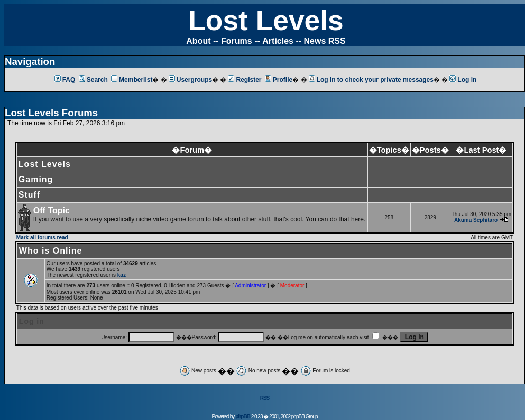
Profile (279, 80)
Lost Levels (266, 20)
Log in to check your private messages (371, 80)
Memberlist (132, 80)
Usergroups (190, 80)
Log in (463, 80)
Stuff (29, 195)
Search (93, 80)
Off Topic (52, 211)
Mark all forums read (42, 237)
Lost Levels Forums (51, 113)
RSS (265, 398)
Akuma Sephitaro (476, 220)
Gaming (36, 179)
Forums (237, 41)
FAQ (65, 80)
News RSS (325, 41)
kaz (122, 275)
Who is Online (51, 251)
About (198, 41)
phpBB (243, 417)
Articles (278, 41)
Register (245, 80)
